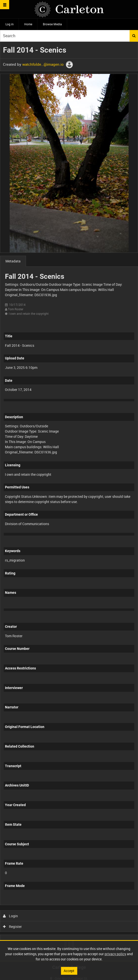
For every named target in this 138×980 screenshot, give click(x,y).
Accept (69, 971)
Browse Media (52, 24)
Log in (10, 24)
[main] (69, 501)
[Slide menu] (5, 5)
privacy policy (115, 954)
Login (11, 916)
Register (13, 927)
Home (28, 24)
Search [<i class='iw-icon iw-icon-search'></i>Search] (134, 36)
